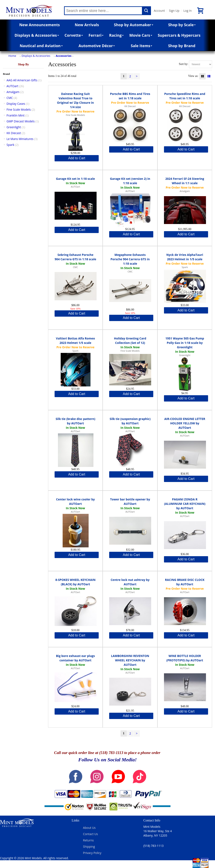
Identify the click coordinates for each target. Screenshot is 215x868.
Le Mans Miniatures (20, 139)
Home (12, 56)
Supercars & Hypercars (179, 35)
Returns (88, 840)
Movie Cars (141, 35)
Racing (117, 35)
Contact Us (90, 834)
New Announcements (40, 25)
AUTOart (12, 86)
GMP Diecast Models (21, 121)
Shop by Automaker (134, 25)
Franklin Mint (16, 115)
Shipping (89, 847)
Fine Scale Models (19, 109)
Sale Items (142, 46)
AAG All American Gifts (22, 80)
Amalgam (13, 92)
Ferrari (96, 35)
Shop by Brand (182, 46)
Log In (187, 11)
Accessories (64, 56)
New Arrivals (87, 25)
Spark (10, 145)
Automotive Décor (97, 46)
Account (159, 11)
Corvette (74, 35)
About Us (89, 828)
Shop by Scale (182, 25)
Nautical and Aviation (41, 46)
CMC (10, 98)
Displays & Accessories (37, 35)
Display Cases (16, 104)
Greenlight (14, 127)
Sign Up (174, 11)
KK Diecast (14, 133)
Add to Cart (77, 158)
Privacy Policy (92, 853)
